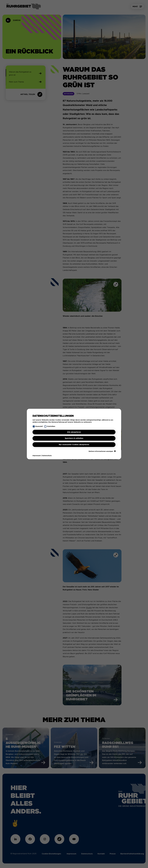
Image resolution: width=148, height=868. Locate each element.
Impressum (37, 456)
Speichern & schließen (74, 438)
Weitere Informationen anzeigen (102, 451)
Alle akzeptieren (74, 432)
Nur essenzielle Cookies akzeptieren (74, 445)
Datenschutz (47, 456)
